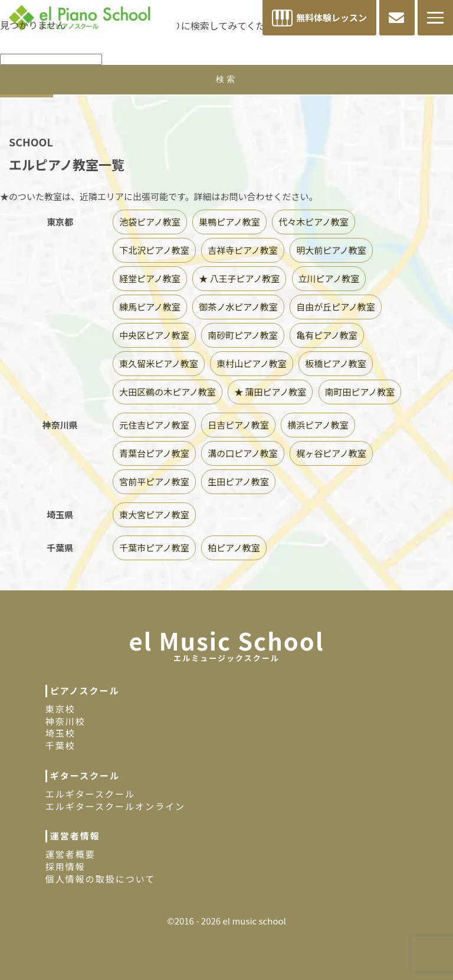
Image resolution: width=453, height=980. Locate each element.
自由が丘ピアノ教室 (336, 307)
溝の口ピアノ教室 (243, 453)
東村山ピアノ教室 (252, 363)
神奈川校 (65, 721)
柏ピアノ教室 (234, 548)
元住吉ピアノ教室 (154, 425)
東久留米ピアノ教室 (159, 363)
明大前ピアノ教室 (331, 250)
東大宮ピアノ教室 (154, 514)
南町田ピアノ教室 (360, 392)
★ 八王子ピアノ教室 (239, 278)
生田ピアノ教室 (238, 481)
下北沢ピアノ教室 (154, 250)
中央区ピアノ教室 (154, 335)
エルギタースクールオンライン (115, 806)
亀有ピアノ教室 (327, 335)
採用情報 (65, 866)
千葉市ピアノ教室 (154, 548)
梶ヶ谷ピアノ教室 (331, 453)
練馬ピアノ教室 (150, 307)
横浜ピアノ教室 (318, 425)
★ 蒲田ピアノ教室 (270, 392)
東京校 (60, 709)
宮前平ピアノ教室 (154, 481)
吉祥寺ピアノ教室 (243, 250)
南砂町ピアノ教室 (243, 335)
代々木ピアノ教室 (314, 222)
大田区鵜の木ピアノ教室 (168, 392)
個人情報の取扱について (101, 879)
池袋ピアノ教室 (150, 222)
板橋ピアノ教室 (336, 363)
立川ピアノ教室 (329, 278)
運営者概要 (70, 854)
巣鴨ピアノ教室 (229, 222)
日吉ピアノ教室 (238, 425)
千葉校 (60, 745)
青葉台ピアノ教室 (154, 453)
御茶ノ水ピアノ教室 (238, 307)
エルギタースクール (90, 794)
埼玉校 (60, 733)
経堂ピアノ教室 (150, 278)
